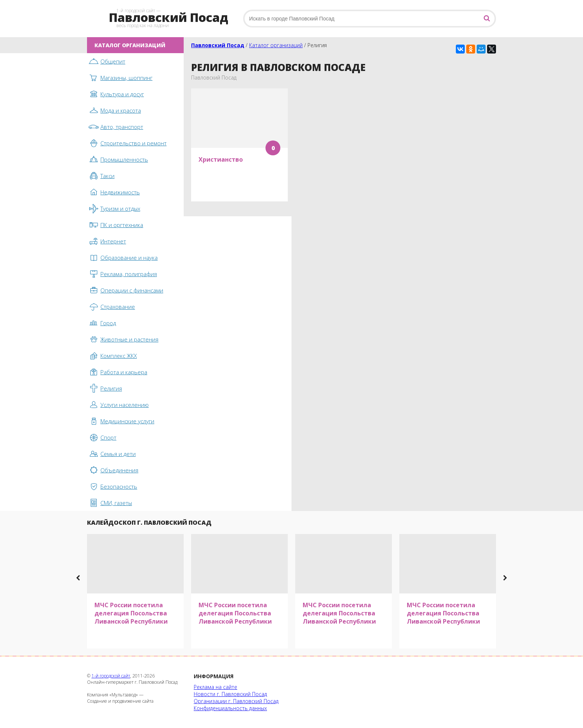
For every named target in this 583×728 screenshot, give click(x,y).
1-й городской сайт (111, 676)
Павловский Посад (218, 45)
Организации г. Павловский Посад (236, 701)
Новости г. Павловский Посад (230, 694)
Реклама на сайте (215, 687)
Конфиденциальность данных (230, 708)
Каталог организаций (276, 45)
